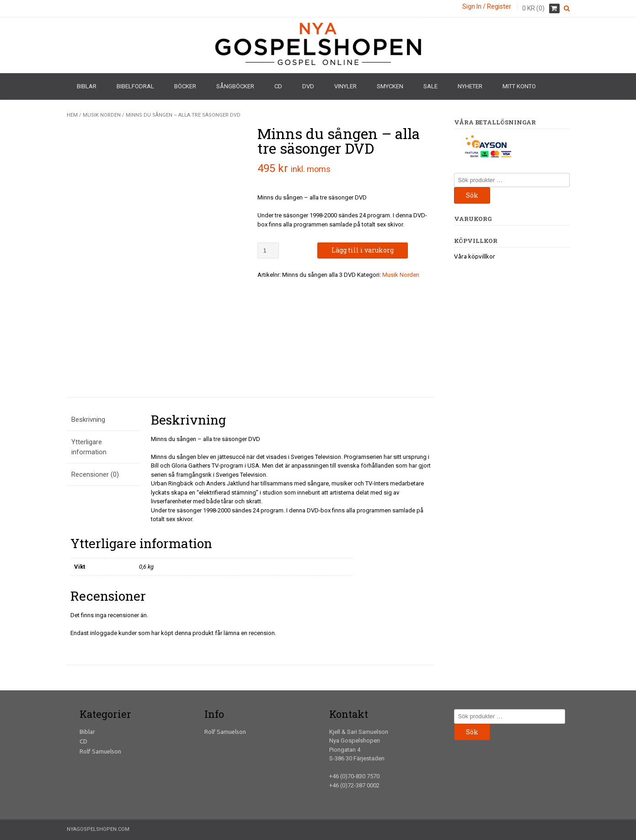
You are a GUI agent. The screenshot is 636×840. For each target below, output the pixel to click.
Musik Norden (102, 115)
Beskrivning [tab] (88, 420)
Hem (72, 115)
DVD (308, 86)
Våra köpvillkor (475, 256)
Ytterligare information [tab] (89, 447)
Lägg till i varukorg (363, 250)
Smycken (390, 86)
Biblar (87, 86)
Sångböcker (235, 86)
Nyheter (470, 86)
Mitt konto (519, 86)
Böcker (185, 86)
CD (278, 86)
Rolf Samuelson (100, 751)
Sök (472, 195)
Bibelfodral (135, 86)
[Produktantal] (268, 250)
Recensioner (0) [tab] (95, 474)
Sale (430, 86)
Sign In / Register (487, 6)
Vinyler (345, 86)
